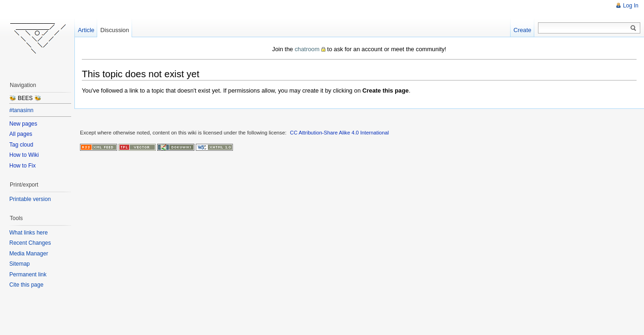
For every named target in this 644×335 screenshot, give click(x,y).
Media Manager (29, 254)
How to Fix (23, 166)
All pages (21, 134)
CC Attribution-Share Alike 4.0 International (340, 133)
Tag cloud (21, 145)
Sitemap (20, 264)
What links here (29, 233)
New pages (23, 124)
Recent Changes (30, 243)
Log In (631, 6)
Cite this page (26, 285)
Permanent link (28, 275)
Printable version (30, 199)
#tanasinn (21, 110)
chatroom (307, 49)
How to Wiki (24, 155)
